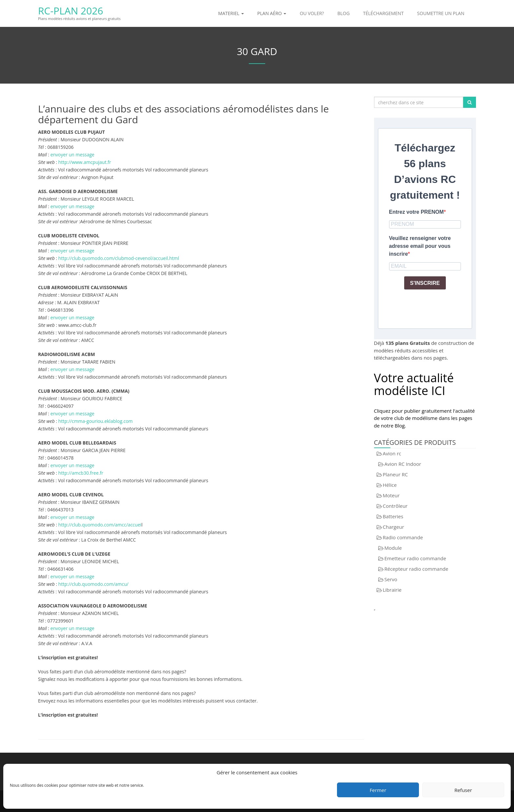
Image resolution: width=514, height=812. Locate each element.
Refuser (463, 790)
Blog (343, 13)
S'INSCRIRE (425, 283)
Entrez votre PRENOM (416, 212)
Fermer (378, 790)
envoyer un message (72, 155)
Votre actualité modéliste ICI (414, 384)
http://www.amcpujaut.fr (85, 162)
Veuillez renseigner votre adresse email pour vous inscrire (420, 246)
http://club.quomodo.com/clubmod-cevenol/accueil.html (119, 258)
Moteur (391, 495)
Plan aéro (272, 13)
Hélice (390, 485)
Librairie (392, 590)
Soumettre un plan (441, 13)
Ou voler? (312, 13)
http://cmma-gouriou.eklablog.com (96, 421)
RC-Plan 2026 (71, 11)
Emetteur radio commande (415, 558)
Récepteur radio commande (416, 569)
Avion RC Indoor (403, 464)
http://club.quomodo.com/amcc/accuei (100, 525)
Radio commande (403, 537)
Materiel (231, 13)
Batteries (393, 516)
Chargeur (394, 527)
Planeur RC (395, 474)
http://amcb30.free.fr (81, 473)
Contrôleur (395, 506)
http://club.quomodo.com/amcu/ (93, 584)
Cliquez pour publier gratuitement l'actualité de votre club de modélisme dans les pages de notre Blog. (425, 418)
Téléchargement (384, 13)
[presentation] (439, 307)
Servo (391, 579)
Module (393, 548)
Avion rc (392, 453)
